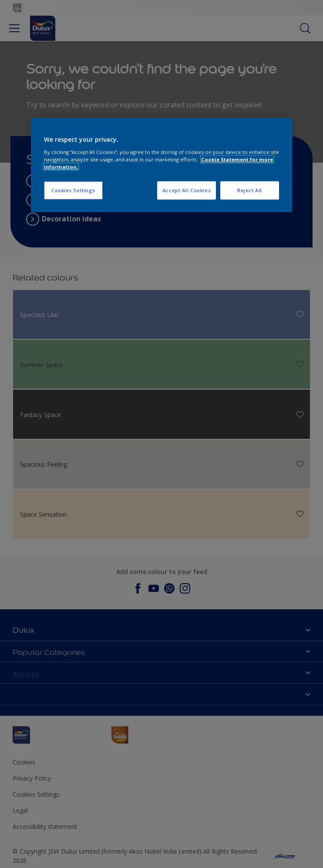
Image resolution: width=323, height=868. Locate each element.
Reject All (250, 190)
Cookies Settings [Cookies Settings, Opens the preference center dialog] (73, 190)
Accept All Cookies (187, 190)
